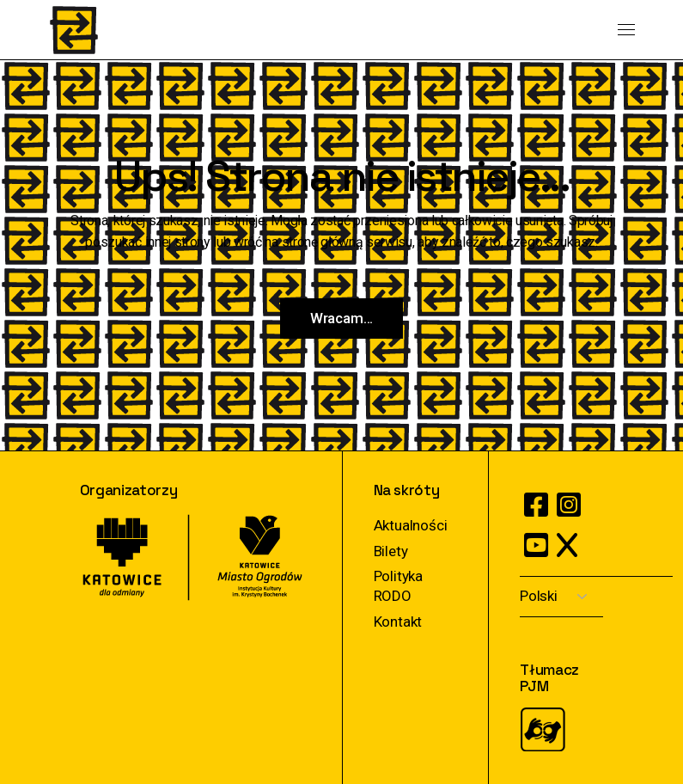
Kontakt (398, 622)
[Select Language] (561, 597)
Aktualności (411, 525)
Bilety (391, 551)
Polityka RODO (399, 585)
